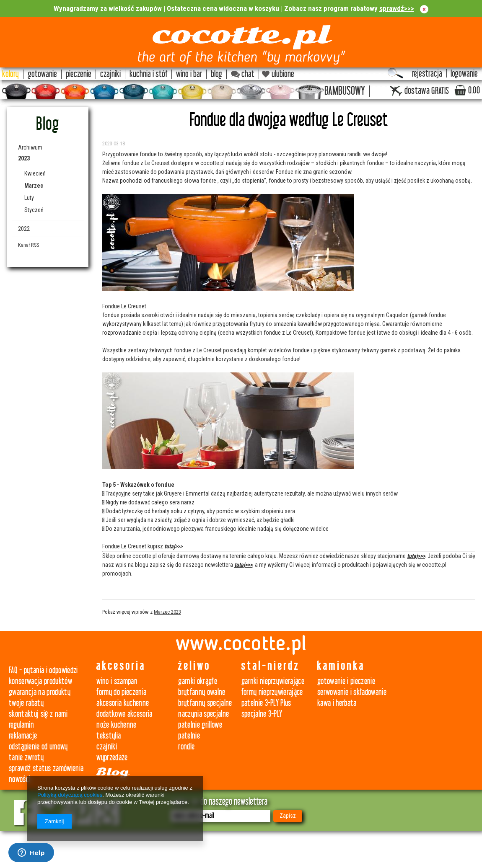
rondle (186, 747)
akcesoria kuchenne (123, 703)
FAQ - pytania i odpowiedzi (43, 670)
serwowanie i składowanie (352, 692)
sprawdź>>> (397, 8)
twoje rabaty (26, 703)
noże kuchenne (116, 725)
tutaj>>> (173, 546)
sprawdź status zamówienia (46, 769)
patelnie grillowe (200, 725)
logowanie (464, 74)
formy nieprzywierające (272, 692)
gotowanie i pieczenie (346, 681)
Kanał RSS (29, 245)
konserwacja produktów (40, 681)
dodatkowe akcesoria (124, 714)
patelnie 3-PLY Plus (266, 703)
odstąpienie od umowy (38, 747)
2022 (24, 229)
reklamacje (23, 736)
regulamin (21, 725)
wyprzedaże (112, 758)
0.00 (474, 90)
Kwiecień (35, 173)
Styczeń (34, 210)
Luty (29, 198)
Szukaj (395, 73)
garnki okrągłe (198, 681)
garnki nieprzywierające (273, 681)
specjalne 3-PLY (262, 714)
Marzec (34, 186)
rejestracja (427, 74)
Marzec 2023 (167, 612)
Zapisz (288, 816)
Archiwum (30, 147)
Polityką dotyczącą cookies (70, 795)
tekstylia (109, 736)
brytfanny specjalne (205, 703)
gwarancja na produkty (40, 692)
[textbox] (352, 73)
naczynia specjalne (203, 714)
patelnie (189, 736)
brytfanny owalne (202, 692)
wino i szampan (117, 681)
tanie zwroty (26, 758)
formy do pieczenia (121, 692)
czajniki (107, 747)
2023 (24, 158)
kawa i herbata (337, 703)
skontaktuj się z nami (38, 714)
